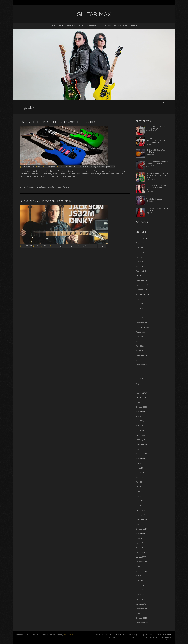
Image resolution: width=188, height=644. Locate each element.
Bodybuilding (106, 26)
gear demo (74, 246)
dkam (68, 246)
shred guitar (102, 246)
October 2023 (141, 290)
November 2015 (142, 613)
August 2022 (141, 332)
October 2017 (141, 529)
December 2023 (142, 280)
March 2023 (141, 318)
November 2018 (142, 491)
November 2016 (142, 566)
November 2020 (142, 402)
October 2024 (141, 238)
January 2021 (141, 398)
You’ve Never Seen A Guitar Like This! (157, 210)
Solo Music (168, 637)
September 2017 (143, 534)
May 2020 (140, 426)
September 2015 (143, 623)
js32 (90, 246)
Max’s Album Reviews (119, 637)
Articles (46, 246)
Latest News (107, 637)
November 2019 (142, 449)
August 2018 (141, 496)
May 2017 (140, 543)
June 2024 (140, 252)
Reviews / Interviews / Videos (148, 637)
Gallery (117, 26)
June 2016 (140, 585)
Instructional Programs (164, 635)
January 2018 (141, 515)
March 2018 (141, 510)
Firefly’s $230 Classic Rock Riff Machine (156, 151)
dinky (71, 167)
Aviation (81, 26)
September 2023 (143, 294)
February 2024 (142, 271)
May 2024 (140, 257)
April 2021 (140, 388)
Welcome (133, 26)
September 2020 (143, 412)
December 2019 (142, 444)
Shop (125, 26)
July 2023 (139, 304)
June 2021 (140, 379)
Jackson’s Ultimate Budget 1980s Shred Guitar (59, 122)
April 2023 (140, 313)
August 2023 (141, 299)
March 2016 (141, 599)
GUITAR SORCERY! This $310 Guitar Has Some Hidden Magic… (157, 175)
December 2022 (142, 323)
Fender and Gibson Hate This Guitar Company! (156, 198)
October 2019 (141, 454)
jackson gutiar (105, 167)
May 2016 (140, 590)
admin (39, 167)
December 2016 (142, 562)
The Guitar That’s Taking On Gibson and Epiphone (157, 163)
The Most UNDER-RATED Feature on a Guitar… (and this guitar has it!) (156, 140)
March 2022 (141, 351)
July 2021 (139, 374)
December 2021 (142, 355)
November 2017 (142, 524)
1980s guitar (64, 167)
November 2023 (142, 285)
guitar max (86, 167)
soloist (113, 167)
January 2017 (141, 557)
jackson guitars (95, 167)
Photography (92, 26)
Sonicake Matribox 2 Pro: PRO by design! (156, 128)
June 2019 (140, 473)
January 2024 (141, 276)
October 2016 (141, 571)
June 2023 (140, 308)
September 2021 (143, 365)
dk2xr (79, 167)
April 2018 (140, 505)
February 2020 (142, 440)
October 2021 (141, 360)
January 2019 (141, 487)
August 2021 (141, 369)
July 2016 (139, 580)
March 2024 (141, 266)
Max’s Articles (133, 637)
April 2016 (140, 595)
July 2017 (139, 538)
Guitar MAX (70, 26)
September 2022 (143, 327)
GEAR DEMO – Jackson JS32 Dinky (46, 201)
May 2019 (140, 477)
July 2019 (139, 468)
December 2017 (142, 519)
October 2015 (141, 618)
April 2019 (140, 482)
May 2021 (140, 383)
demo (54, 246)
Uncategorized (51, 167)
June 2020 (140, 421)
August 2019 (141, 463)
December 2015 (142, 609)
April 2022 (140, 346)
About (60, 26)
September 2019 (143, 459)
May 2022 (140, 341)
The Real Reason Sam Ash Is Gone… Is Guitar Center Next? (157, 187)
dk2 (75, 167)
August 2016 (141, 576)
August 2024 (141, 243)
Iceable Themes (68, 635)
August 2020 (141, 416)
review (95, 246)
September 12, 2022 (28, 167)
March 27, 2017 (27, 246)
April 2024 (140, 262)
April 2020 (140, 430)
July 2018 (139, 501)
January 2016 (141, 604)
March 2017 (141, 548)
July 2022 (139, 337)
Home (53, 26)
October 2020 (141, 407)
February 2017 (142, 552)
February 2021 (142, 393)
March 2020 (141, 435)
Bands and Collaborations (118, 635)
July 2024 (139, 247)
